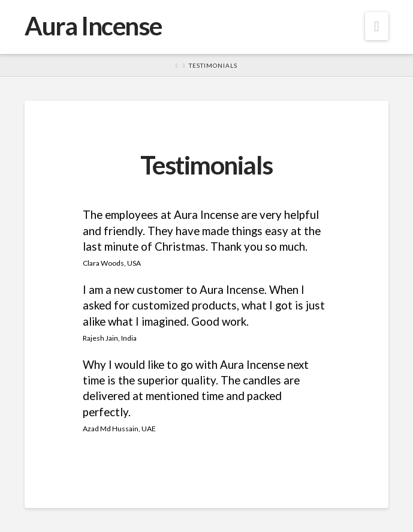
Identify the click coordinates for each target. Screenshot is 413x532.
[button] (377, 26)
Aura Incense (93, 26)
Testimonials (213, 65)
